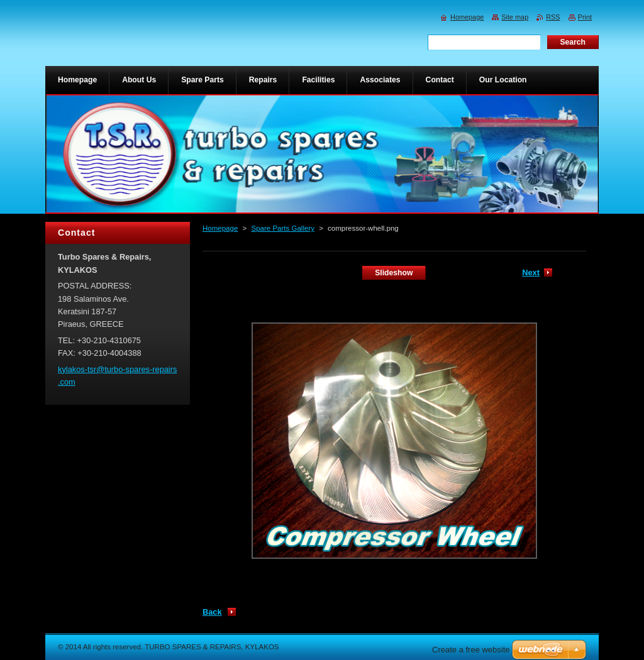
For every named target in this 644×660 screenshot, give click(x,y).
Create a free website (471, 650)
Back (212, 612)
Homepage (220, 228)
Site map (515, 17)
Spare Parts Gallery (282, 228)
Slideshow (394, 273)
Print (585, 17)
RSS (553, 17)
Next (531, 272)
